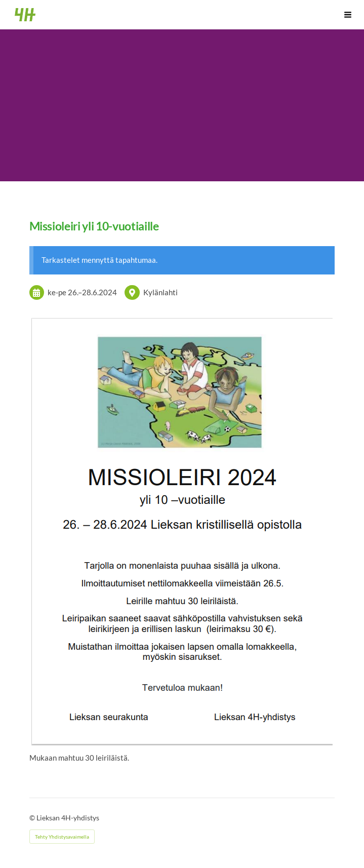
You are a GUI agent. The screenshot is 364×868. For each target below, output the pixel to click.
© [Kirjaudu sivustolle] (33, 818)
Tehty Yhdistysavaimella (62, 837)
